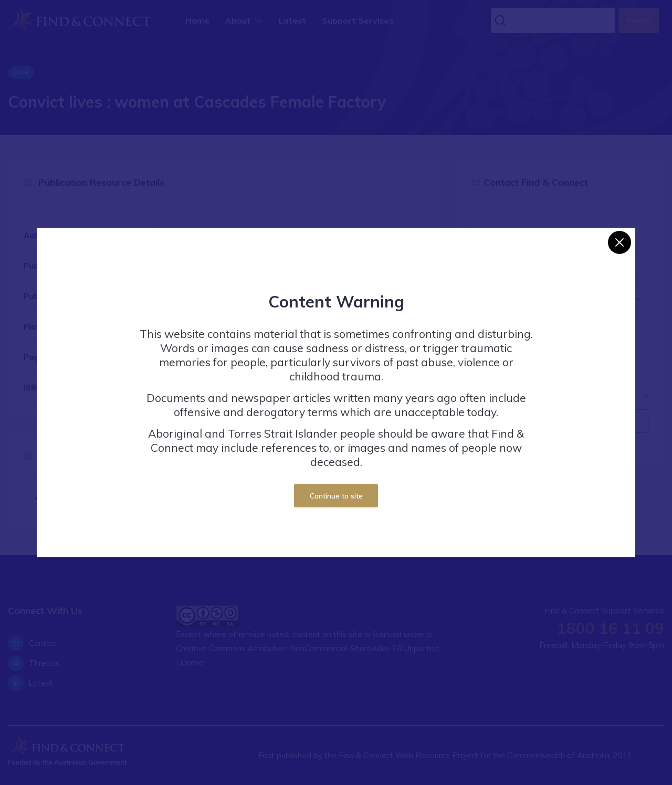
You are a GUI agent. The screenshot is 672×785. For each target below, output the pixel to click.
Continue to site (336, 496)
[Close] (619, 242)
